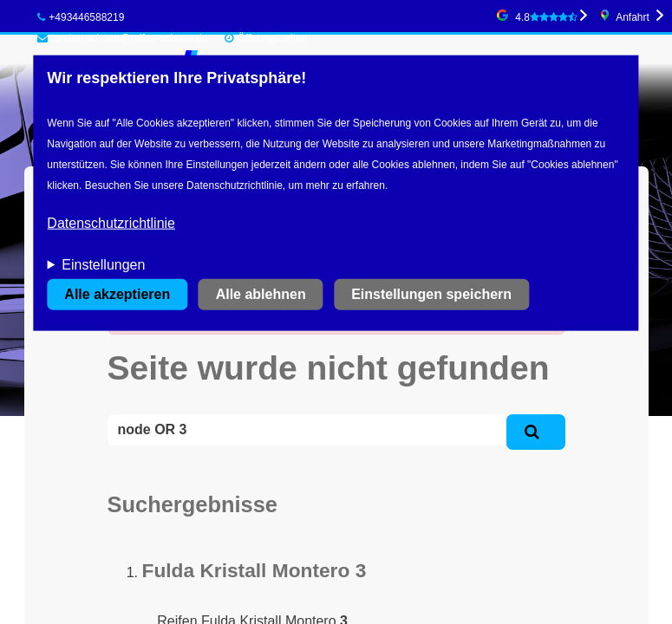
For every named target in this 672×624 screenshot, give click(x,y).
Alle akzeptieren (117, 294)
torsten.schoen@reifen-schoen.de (123, 38)
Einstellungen (103, 265)
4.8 (546, 17)
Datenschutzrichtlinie (111, 223)
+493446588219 (81, 17)
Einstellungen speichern (431, 294)
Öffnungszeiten (273, 38)
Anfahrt (633, 17)
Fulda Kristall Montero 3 (254, 570)
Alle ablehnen (261, 294)
